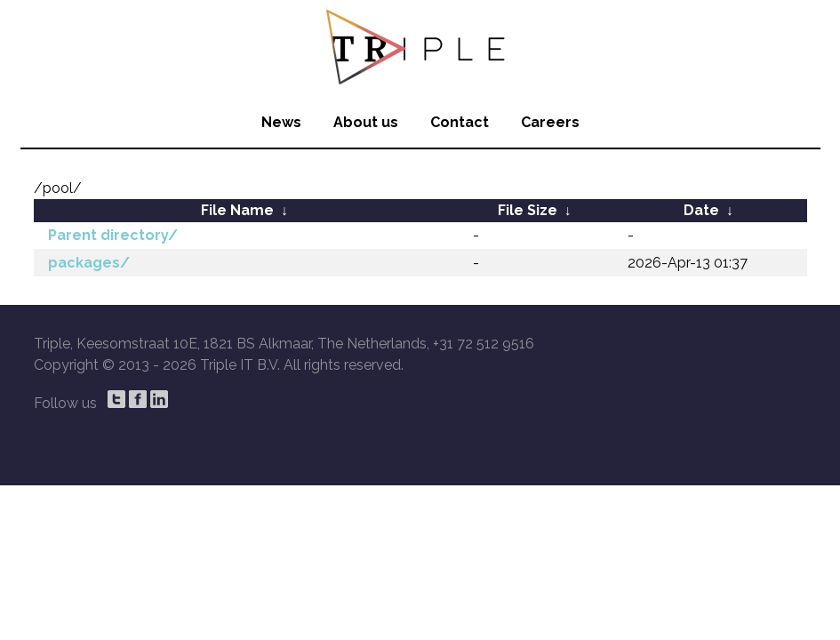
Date (701, 210)
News (281, 122)
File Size (528, 210)
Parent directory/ (113, 235)
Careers (550, 122)
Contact (460, 122)
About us (366, 122)
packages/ (89, 263)
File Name (237, 210)
